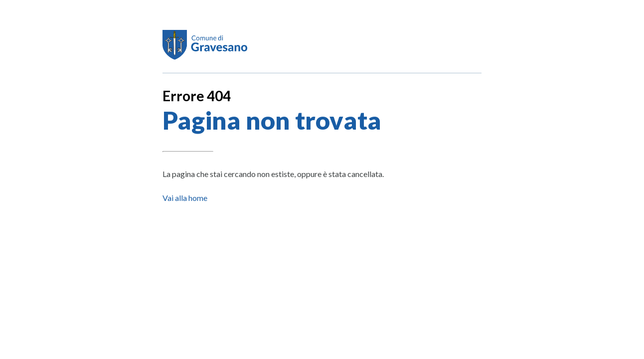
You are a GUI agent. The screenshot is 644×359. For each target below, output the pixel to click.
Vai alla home (185, 198)
